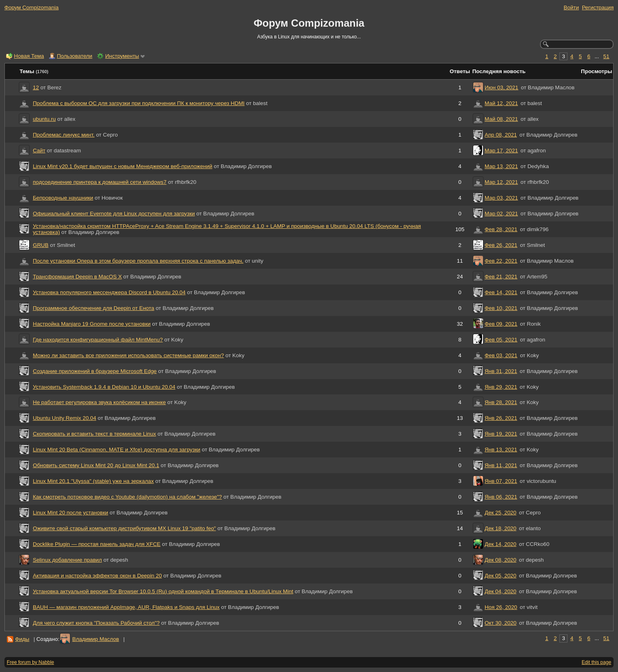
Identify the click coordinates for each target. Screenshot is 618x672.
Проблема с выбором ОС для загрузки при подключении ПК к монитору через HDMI (139, 103)
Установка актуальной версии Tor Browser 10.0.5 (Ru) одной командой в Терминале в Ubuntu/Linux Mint (163, 591)
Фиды (22, 639)
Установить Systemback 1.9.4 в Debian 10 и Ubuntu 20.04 (104, 387)
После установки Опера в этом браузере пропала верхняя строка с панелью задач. (138, 261)
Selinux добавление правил (67, 560)
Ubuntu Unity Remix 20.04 (64, 418)
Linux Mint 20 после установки (70, 513)
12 (36, 87)
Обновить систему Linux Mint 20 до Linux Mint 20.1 (96, 465)
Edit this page (596, 662)
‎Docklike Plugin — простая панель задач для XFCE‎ (97, 544)
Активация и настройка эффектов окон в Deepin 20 (97, 576)
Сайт (39, 151)
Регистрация (598, 7)
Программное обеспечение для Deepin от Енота (93, 308)
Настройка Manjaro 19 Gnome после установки (92, 324)
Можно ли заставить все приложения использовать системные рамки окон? (128, 355)
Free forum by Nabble (31, 662)
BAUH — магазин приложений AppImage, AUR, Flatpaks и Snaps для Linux (126, 607)
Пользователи (75, 56)
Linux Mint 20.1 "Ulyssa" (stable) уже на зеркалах (93, 481)
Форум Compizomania (32, 7)
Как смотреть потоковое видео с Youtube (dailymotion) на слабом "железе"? (127, 497)
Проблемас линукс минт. (64, 135)
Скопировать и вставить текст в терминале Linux (94, 434)
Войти (572, 7)
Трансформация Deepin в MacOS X (77, 277)
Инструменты (122, 56)
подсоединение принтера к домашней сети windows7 (100, 182)
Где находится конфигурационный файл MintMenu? (98, 340)
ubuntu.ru (44, 119)
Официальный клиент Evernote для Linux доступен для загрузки (114, 214)
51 (606, 56)
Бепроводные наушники (63, 198)
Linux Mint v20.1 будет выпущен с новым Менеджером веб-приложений (122, 166)
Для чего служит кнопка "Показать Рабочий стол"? (96, 623)
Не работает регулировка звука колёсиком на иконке (99, 402)
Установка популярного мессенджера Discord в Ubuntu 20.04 (109, 292)
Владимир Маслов (96, 639)
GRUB (41, 245)
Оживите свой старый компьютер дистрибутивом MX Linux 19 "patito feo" (124, 528)
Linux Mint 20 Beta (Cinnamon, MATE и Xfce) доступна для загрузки (116, 450)
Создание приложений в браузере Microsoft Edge (95, 371)
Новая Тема (29, 56)
